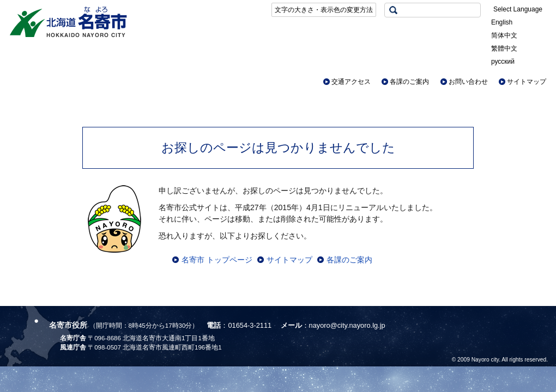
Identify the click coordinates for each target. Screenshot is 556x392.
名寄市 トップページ (217, 260)
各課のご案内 (409, 82)
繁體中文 (504, 48)
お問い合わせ (468, 82)
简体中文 (504, 35)
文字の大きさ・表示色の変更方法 (324, 10)
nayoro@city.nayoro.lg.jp (347, 325)
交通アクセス (351, 82)
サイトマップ (527, 82)
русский (503, 62)
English (502, 22)
